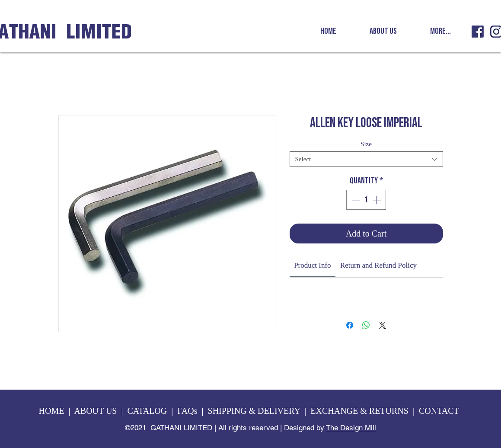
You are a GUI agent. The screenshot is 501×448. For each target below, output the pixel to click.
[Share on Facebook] (350, 325)
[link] (312, 265)
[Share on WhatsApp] (366, 325)
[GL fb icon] (478, 32)
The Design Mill (351, 428)
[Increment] (377, 200)
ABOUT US (95, 411)
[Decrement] (355, 200)
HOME (52, 411)
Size (366, 144)
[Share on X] (383, 325)
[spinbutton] (366, 200)
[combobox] (366, 159)
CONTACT (440, 411)
